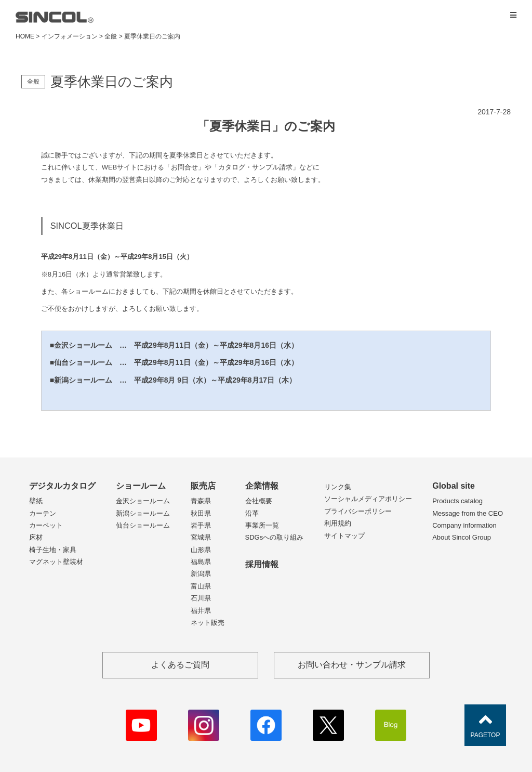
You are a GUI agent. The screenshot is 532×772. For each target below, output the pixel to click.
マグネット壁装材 (56, 562)
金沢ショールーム (143, 501)
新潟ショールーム (143, 513)
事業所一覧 (262, 525)
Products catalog (457, 501)
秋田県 (201, 513)
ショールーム (141, 486)
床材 (36, 537)
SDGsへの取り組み (275, 537)
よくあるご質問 (180, 665)
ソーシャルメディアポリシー (368, 499)
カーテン (43, 513)
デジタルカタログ (62, 486)
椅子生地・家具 (53, 550)
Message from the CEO (468, 513)
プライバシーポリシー (358, 511)
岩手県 (201, 525)
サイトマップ (344, 536)
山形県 (201, 550)
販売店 (203, 486)
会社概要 (259, 501)
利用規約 (338, 523)
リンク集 (338, 487)
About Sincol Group (462, 537)
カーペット (46, 525)
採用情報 (262, 564)
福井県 (201, 611)
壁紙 (36, 501)
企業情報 (262, 486)
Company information (464, 525)
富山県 (201, 586)
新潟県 (201, 574)
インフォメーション (70, 36)
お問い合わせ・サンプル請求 (352, 665)
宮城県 (201, 537)
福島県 (201, 562)
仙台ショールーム (143, 525)
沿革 (252, 513)
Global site (454, 486)
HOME (25, 36)
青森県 (201, 501)
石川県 (201, 598)
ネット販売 (208, 623)
